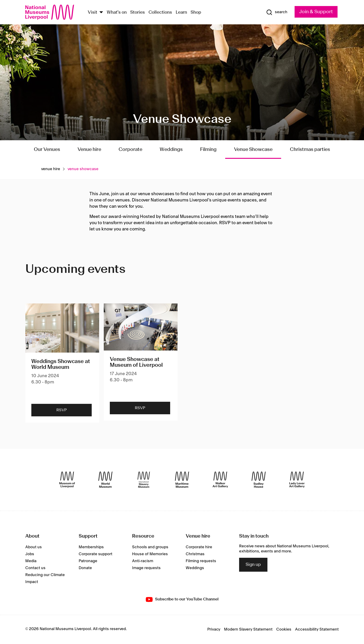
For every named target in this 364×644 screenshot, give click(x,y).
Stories (138, 13)
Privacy (214, 629)
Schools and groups (150, 547)
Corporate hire (199, 547)
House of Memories (150, 554)
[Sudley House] (259, 480)
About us (34, 547)
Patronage (88, 561)
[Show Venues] (101, 13)
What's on (117, 13)
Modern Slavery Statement (248, 629)
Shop (196, 13)
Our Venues (47, 150)
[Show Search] (277, 12)
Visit (93, 13)
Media (31, 561)
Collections (160, 13)
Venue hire (89, 150)
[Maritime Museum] (182, 480)
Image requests (146, 568)
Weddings (171, 150)
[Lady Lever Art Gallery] (297, 480)
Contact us (35, 568)
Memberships (91, 547)
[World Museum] (105, 480)
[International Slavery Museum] (144, 480)
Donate (85, 568)
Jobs (30, 554)
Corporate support (96, 554)
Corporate (130, 150)
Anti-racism (143, 561)
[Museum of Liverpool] (67, 480)
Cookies (284, 629)
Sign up (253, 565)
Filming (208, 150)
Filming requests (201, 561)
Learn (181, 13)
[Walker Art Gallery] (220, 480)
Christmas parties (310, 150)
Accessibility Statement (317, 629)
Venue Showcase (253, 150)
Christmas (195, 554)
